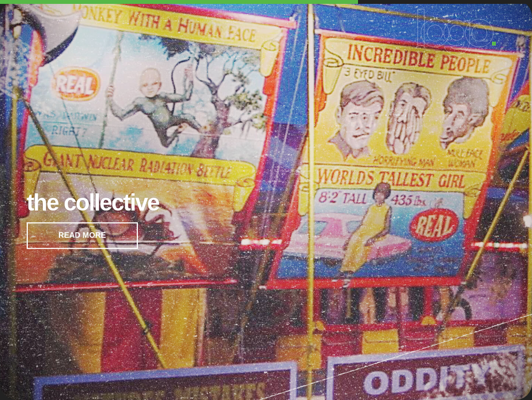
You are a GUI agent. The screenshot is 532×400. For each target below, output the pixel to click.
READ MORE (82, 235)
